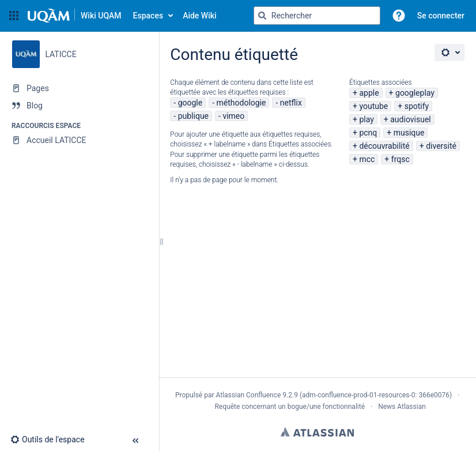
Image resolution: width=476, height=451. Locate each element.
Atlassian (317, 432)
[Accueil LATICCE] (79, 140)
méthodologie (241, 103)
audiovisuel (410, 119)
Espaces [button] (148, 16)
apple (369, 93)
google (190, 103)
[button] (14, 16)
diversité (441, 146)
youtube (373, 106)
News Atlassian (402, 407)
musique (409, 133)
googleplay (415, 93)
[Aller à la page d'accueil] (75, 16)
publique (193, 116)
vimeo (233, 116)
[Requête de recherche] (317, 16)
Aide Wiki (199, 16)
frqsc (401, 159)
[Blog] (79, 106)
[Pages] (79, 88)
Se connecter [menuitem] (441, 16)
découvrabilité (384, 146)
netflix (291, 103)
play (366, 119)
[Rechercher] (262, 16)
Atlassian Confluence (248, 395)
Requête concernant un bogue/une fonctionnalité (290, 407)
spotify (417, 106)
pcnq (368, 133)
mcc (367, 159)
